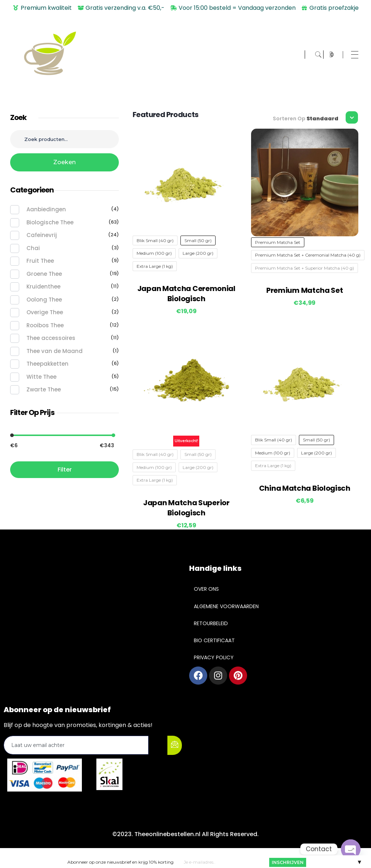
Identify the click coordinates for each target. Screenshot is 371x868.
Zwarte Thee (44, 389)
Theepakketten (47, 364)
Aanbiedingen (46, 209)
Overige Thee (45, 312)
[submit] (175, 745)
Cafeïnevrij (42, 235)
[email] (76, 745)
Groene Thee (44, 274)
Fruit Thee (40, 261)
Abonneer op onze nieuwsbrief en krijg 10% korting (120, 862)
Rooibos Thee (45, 325)
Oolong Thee (44, 300)
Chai (33, 248)
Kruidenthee (43, 286)
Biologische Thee (50, 222)
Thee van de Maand (55, 351)
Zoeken (64, 162)
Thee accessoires (51, 338)
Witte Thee (41, 377)
